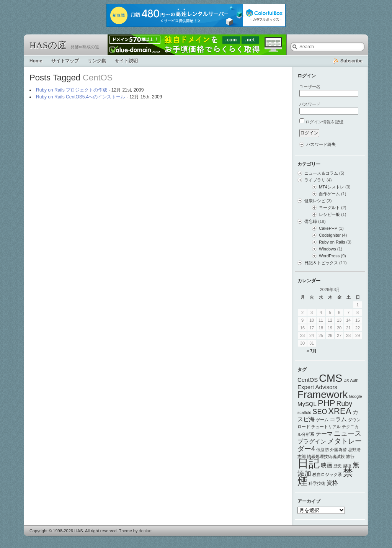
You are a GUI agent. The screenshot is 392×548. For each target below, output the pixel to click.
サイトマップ (65, 61)
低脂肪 (323, 450)
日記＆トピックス (321, 263)
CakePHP (328, 228)
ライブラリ (315, 180)
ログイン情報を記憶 (324, 122)
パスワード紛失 (321, 144)
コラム (338, 419)
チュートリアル (326, 427)
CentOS (308, 380)
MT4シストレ (332, 187)
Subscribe (351, 61)
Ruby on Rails (332, 242)
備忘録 (311, 221)
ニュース (348, 433)
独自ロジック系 (327, 474)
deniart (145, 531)
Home (36, 61)
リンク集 (97, 61)
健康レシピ (315, 201)
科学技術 (317, 483)
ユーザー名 (310, 87)
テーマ (324, 434)
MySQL (307, 404)
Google (355, 396)
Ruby (345, 404)
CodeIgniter (330, 235)
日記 (309, 463)
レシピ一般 (329, 214)
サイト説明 (126, 61)
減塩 (347, 466)
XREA (340, 411)
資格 (332, 483)
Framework (323, 394)
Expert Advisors (317, 387)
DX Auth (351, 380)
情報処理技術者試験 (326, 456)
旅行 (350, 456)
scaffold (305, 412)
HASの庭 (48, 45)
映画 (327, 465)
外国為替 (338, 450)
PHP (327, 403)
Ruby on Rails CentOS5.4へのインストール (81, 97)
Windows (327, 249)
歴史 (338, 466)
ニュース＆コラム (321, 173)
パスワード (310, 104)
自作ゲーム (329, 194)
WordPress (329, 256)
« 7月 (312, 351)
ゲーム (322, 420)
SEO (320, 412)
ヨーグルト (329, 208)
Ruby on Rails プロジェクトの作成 (72, 90)
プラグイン (312, 441)
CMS (331, 378)
